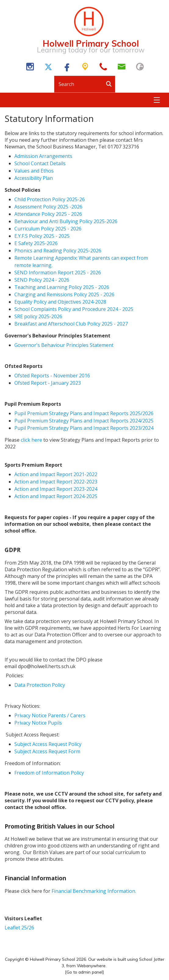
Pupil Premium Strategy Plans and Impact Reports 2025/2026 (84, 413)
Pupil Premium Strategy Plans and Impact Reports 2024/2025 (84, 421)
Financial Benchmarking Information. (94, 891)
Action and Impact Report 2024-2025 (56, 496)
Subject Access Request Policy (48, 744)
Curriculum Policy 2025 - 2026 (48, 229)
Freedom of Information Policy (49, 773)
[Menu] (157, 100)
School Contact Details (40, 163)
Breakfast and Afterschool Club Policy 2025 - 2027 (71, 324)
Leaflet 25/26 (19, 928)
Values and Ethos (34, 171)
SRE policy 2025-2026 (38, 316)
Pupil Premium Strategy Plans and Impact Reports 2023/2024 (84, 428)
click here (31, 440)
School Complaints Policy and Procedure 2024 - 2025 (74, 309)
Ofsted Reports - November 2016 (52, 376)
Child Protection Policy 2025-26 (50, 199)
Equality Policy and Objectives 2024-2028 (60, 302)
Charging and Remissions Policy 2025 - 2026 (64, 294)
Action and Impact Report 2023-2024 (56, 489)
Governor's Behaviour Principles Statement (64, 345)
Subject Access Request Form (47, 751)
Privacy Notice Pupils (38, 723)
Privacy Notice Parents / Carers (50, 715)
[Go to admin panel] (84, 972)
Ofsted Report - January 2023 (48, 383)
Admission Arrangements (43, 156)
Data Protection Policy (40, 685)
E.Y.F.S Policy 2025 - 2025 (42, 236)
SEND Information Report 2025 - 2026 (58, 273)
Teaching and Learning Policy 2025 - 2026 (62, 287)
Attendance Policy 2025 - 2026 (48, 214)
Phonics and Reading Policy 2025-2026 (58, 251)
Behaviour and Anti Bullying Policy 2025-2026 (66, 221)
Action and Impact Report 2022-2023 (56, 482)
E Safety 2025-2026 (36, 243)
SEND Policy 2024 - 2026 (42, 280)
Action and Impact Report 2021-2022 (56, 474)
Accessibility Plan (34, 178)
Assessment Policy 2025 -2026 (48, 207)
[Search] (110, 84)
